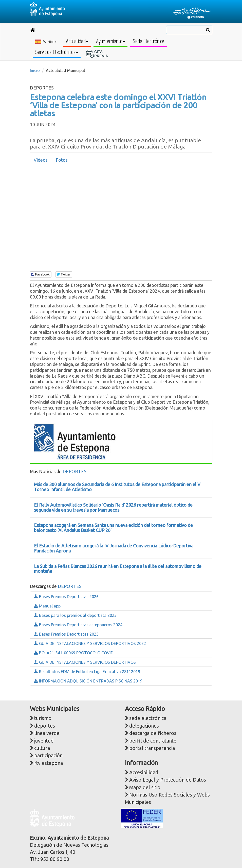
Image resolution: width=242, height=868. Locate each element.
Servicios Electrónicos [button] (57, 52)
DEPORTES (75, 471)
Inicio (35, 70)
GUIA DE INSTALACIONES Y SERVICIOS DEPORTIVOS (85, 662)
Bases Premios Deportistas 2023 (66, 634)
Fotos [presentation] (62, 160)
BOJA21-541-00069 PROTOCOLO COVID (74, 653)
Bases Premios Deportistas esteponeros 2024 (78, 625)
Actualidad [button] (77, 41)
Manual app (47, 606)
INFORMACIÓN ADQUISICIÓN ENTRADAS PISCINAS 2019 (88, 681)
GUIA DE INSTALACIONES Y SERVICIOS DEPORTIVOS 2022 (90, 643)
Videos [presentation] (41, 160)
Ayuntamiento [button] (110, 41)
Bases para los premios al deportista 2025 (75, 615)
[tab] (41, 160)
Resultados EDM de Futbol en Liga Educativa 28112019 (87, 672)
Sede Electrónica (148, 41)
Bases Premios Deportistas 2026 (66, 597)
